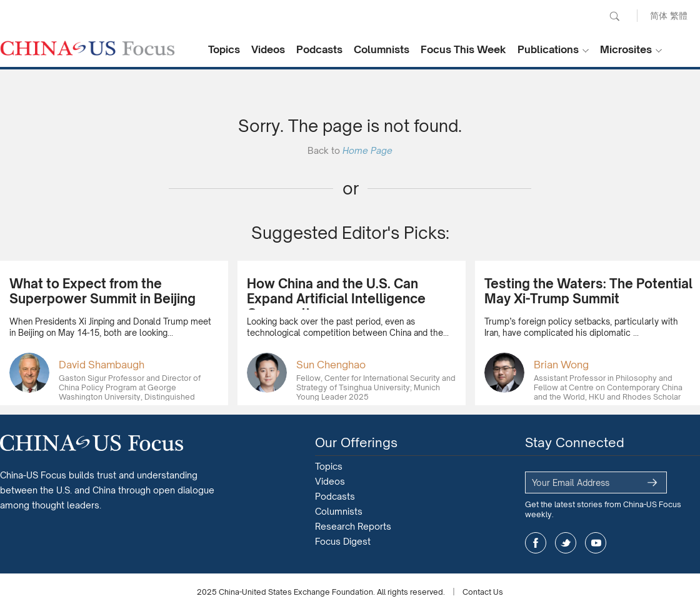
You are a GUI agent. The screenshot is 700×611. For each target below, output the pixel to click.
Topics (224, 49)
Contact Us (483, 592)
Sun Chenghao (331, 365)
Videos (268, 49)
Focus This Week (463, 49)
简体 (659, 15)
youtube (596, 543)
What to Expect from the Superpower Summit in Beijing (102, 291)
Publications (548, 49)
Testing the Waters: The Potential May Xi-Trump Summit (588, 291)
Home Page (367, 150)
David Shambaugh (102, 365)
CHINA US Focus (87, 48)
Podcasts (319, 49)
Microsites (626, 49)
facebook (536, 543)
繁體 (679, 15)
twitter (566, 543)
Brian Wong (561, 365)
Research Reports (353, 526)
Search (614, 16)
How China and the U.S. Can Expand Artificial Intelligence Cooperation (336, 299)
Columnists (382, 49)
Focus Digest (343, 541)
